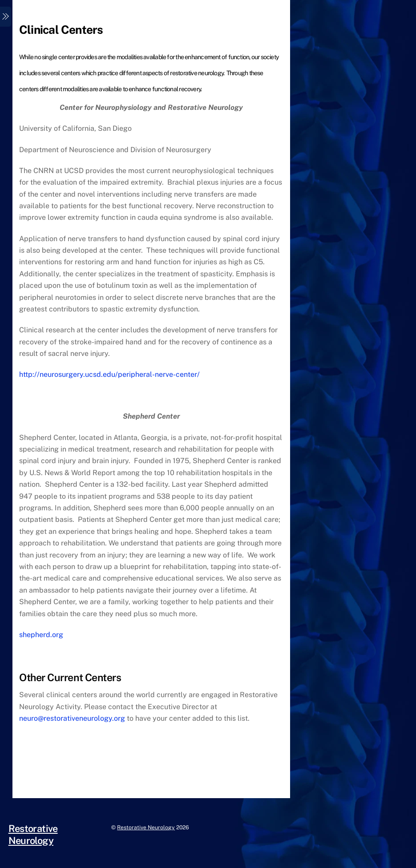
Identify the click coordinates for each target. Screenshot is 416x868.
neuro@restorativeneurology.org (72, 718)
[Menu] (6, 17)
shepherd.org (41, 635)
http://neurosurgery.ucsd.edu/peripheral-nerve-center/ (109, 374)
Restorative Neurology (146, 827)
